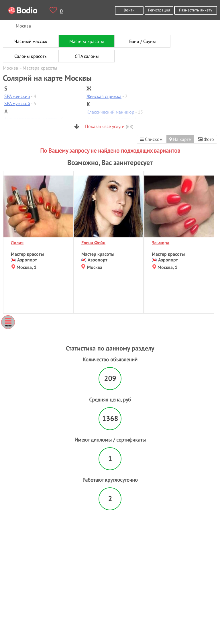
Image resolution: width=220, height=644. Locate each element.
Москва (92, 267)
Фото (206, 139)
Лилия (17, 243)
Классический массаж (108, 119)
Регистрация (159, 10)
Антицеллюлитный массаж (31, 119)
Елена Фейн (93, 243)
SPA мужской (17, 103)
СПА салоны (87, 56)
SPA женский (17, 96)
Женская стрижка (104, 96)
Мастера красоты (87, 41)
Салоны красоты (31, 56)
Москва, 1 (24, 267)
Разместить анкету (196, 10)
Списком (151, 139)
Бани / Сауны (143, 41)
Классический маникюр (110, 112)
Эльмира (161, 243)
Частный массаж (31, 41)
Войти (129, 10)
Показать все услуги (104, 126)
